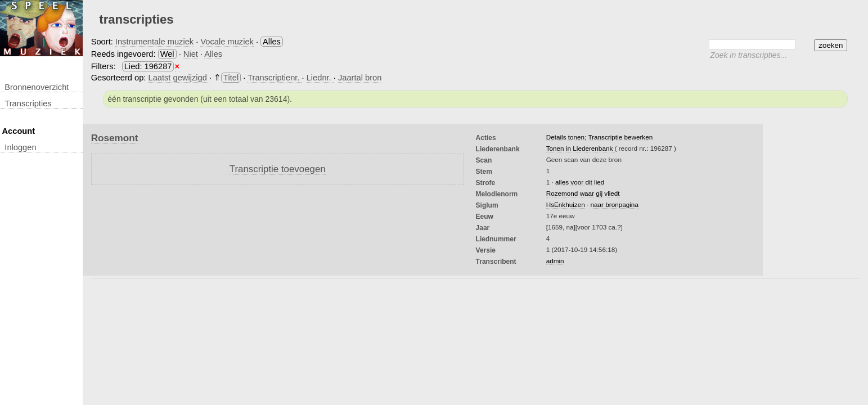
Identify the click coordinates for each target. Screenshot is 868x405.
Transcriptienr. (275, 78)
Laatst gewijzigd (179, 78)
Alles (213, 54)
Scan (484, 160)
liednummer (496, 239)
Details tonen (565, 137)
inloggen (20, 147)
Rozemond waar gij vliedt (583, 193)
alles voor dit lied (580, 182)
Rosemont (115, 138)
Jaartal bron (360, 78)
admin (555, 261)
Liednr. (320, 78)
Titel (231, 78)
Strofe (486, 183)
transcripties (28, 103)
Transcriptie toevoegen (278, 169)
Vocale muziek (227, 42)
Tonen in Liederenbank (581, 148)
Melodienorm (497, 194)
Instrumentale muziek (154, 42)
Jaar (483, 228)
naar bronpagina (615, 204)
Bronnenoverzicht (37, 87)
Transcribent (496, 262)
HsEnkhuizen (566, 204)
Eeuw (485, 217)
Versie (486, 250)
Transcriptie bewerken (620, 137)
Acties (486, 138)
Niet (191, 54)
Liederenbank (498, 149)
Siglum (487, 205)
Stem (484, 172)
